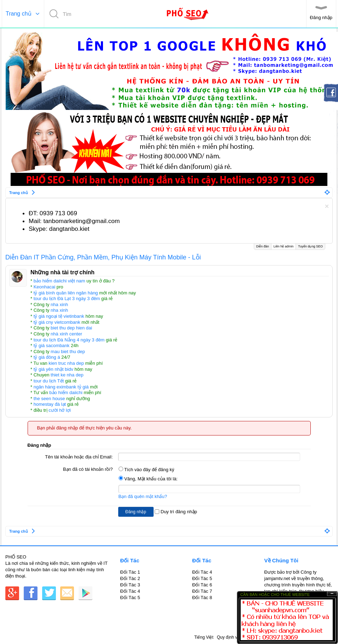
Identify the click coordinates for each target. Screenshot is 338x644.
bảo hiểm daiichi (66, 393)
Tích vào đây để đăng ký (147, 470)
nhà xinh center (66, 334)
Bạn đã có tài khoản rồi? (88, 469)
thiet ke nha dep (67, 375)
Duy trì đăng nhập (176, 512)
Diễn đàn (263, 246)
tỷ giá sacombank (52, 346)
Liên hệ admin (284, 246)
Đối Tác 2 (130, 578)
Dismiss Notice (327, 206)
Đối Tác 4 (130, 591)
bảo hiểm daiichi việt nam (59, 281)
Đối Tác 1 (130, 572)
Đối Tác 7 (202, 591)
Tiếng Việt (204, 637)
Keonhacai (44, 287)
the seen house (49, 399)
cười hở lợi (60, 410)
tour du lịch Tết (49, 381)
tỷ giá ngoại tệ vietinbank (59, 316)
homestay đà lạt (50, 404)
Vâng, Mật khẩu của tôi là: (148, 479)
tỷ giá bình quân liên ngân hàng (66, 293)
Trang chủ (19, 14)
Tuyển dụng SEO (310, 246)
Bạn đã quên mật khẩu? (143, 496)
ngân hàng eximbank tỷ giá (61, 387)
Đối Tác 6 (202, 585)
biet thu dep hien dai (71, 328)
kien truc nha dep (66, 363)
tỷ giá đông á (47, 357)
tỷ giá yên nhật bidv (53, 369)
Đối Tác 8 (202, 598)
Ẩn (332, 594)
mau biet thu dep (68, 352)
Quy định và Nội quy (236, 637)
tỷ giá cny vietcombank (57, 322)
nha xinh (59, 305)
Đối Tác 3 (130, 585)
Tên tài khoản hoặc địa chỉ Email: (79, 457)
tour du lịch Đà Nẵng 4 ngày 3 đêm (69, 340)
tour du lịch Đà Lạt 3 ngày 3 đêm (67, 298)
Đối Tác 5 (130, 598)
